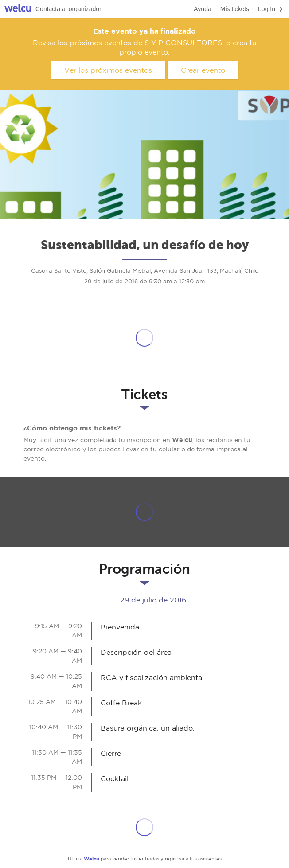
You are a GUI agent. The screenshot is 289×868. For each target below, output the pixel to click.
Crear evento (203, 70)
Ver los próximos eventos (108, 70)
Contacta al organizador (68, 9)
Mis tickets (235, 9)
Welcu (18, 9)
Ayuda (202, 9)
